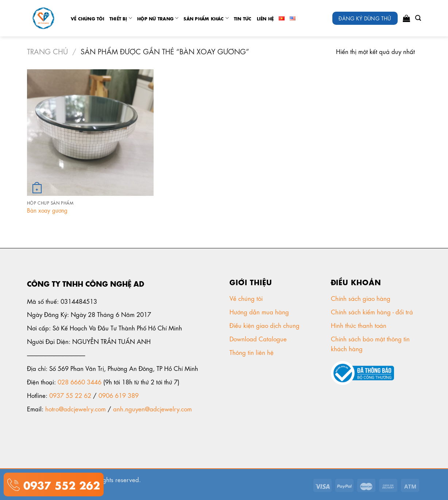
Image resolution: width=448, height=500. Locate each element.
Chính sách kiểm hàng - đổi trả (373, 311)
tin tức (243, 18)
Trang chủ (47, 51)
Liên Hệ (265, 18)
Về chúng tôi (88, 18)
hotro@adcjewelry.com (76, 408)
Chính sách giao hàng (361, 298)
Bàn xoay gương (47, 210)
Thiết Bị (121, 18)
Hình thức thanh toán (360, 325)
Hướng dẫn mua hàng (259, 311)
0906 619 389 (119, 395)
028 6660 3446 (80, 381)
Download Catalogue (259, 338)
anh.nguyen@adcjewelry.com (152, 408)
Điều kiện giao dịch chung (265, 325)
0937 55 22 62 (70, 395)
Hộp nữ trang (158, 18)
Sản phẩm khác (206, 18)
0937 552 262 (60, 484)
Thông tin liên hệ (252, 352)
